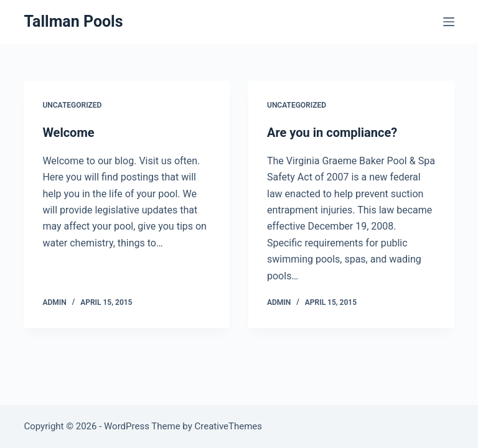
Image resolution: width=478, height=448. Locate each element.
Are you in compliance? (332, 133)
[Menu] (449, 22)
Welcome (68, 133)
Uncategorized (72, 105)
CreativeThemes (229, 426)
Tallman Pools (73, 21)
